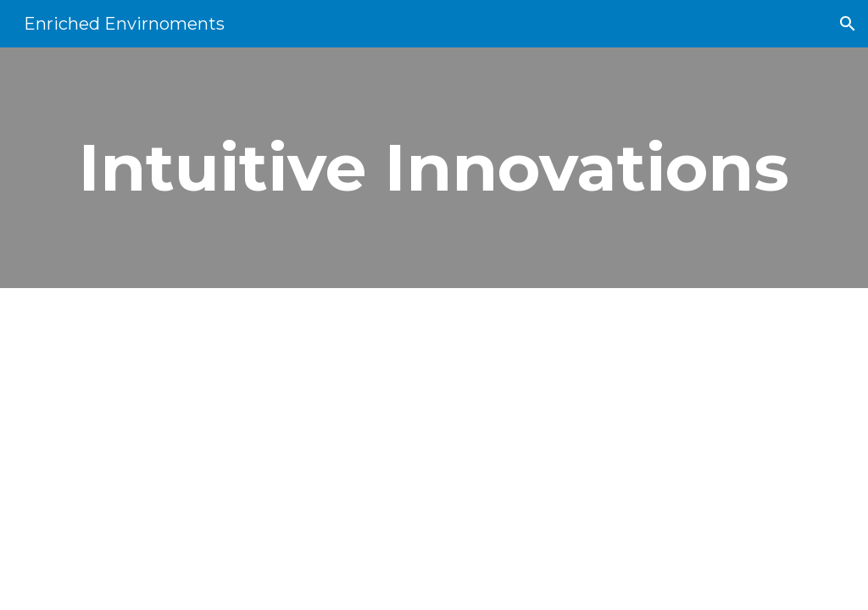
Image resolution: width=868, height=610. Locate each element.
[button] (848, 24)
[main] (434, 168)
